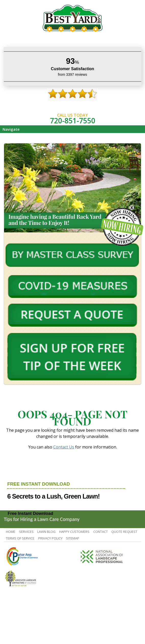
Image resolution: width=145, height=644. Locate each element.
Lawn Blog (46, 532)
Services (26, 532)
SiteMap (73, 538)
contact (101, 532)
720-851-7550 (73, 121)
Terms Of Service (20, 538)
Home (11, 532)
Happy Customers (74, 532)
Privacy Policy (50, 538)
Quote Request (124, 532)
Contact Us (64, 447)
